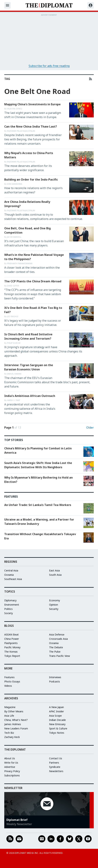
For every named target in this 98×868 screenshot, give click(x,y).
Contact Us (56, 758)
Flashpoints (11, 643)
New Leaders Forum (16, 728)
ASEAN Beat (11, 634)
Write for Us (11, 763)
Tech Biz (9, 733)
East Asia (54, 570)
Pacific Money (12, 647)
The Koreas (11, 652)
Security (54, 609)
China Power (12, 639)
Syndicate (55, 767)
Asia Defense (57, 634)
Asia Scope (55, 716)
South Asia (55, 575)
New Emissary (57, 724)
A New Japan (56, 707)
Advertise (10, 767)
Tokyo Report (12, 656)
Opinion (54, 605)
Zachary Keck (12, 737)
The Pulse (55, 652)
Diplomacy (10, 600)
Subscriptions (12, 775)
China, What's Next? (16, 720)
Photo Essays (12, 681)
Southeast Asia (13, 579)
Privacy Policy (12, 771)
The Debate (56, 647)
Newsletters (56, 771)
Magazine (10, 707)
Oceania (9, 575)
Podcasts (55, 681)
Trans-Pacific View (59, 656)
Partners (54, 763)
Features (9, 677)
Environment (12, 605)
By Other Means (14, 711)
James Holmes (13, 724)
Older (90, 428)
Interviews (55, 677)
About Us (10, 758)
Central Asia (11, 570)
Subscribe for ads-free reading (49, 66)
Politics (8, 609)
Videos (8, 686)
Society (9, 613)
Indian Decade (57, 720)
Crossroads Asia (58, 639)
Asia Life (9, 716)
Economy (55, 600)
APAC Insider (56, 711)
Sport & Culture (58, 728)
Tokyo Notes (57, 733)
